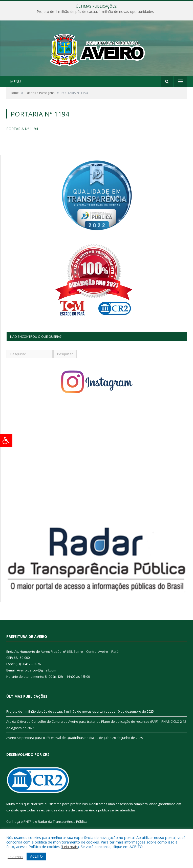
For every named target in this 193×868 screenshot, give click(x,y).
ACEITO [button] (36, 856)
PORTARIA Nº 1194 (22, 129)
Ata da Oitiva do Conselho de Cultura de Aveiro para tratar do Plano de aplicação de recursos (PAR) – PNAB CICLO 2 (94, 721)
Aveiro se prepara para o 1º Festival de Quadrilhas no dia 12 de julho (59, 738)
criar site (37, 804)
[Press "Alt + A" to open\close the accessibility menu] (6, 440)
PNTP (28, 822)
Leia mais (70, 847)
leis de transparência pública (87, 810)
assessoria (124, 804)
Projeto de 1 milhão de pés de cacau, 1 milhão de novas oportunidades (95, 12)
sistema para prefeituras (69, 804)
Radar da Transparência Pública (63, 822)
